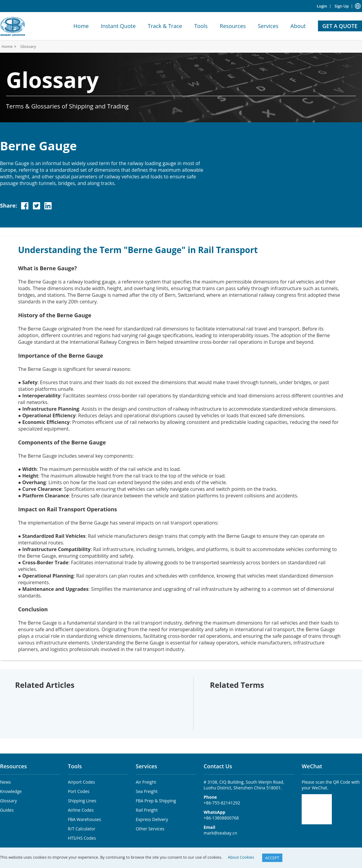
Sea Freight (147, 791)
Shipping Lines (82, 801)
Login (322, 6)
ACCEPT (272, 858)
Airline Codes (81, 810)
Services (268, 26)
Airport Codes (81, 782)
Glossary (28, 46)
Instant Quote (118, 26)
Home (81, 26)
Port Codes (79, 791)
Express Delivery (152, 819)
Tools (201, 26)
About (298, 26)
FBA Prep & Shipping (156, 801)
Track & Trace (165, 26)
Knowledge (11, 791)
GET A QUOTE (340, 26)
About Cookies (241, 857)
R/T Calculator (82, 829)
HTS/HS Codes (82, 838)
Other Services (150, 829)
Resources (233, 26)
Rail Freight (147, 810)
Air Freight (146, 782)
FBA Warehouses (84, 819)
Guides (7, 810)
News (5, 782)
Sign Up (342, 6)
